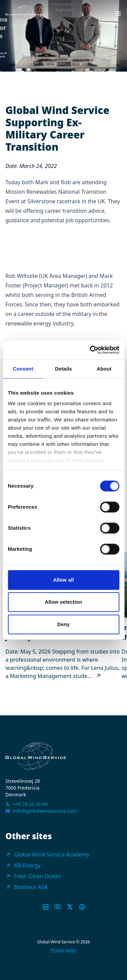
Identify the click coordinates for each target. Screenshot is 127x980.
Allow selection (63, 602)
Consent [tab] (23, 369)
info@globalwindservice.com (45, 811)
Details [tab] (64, 369)
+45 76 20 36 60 (30, 804)
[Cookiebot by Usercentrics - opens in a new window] (90, 350)
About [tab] (104, 369)
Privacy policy (64, 950)
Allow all (64, 580)
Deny (63, 624)
